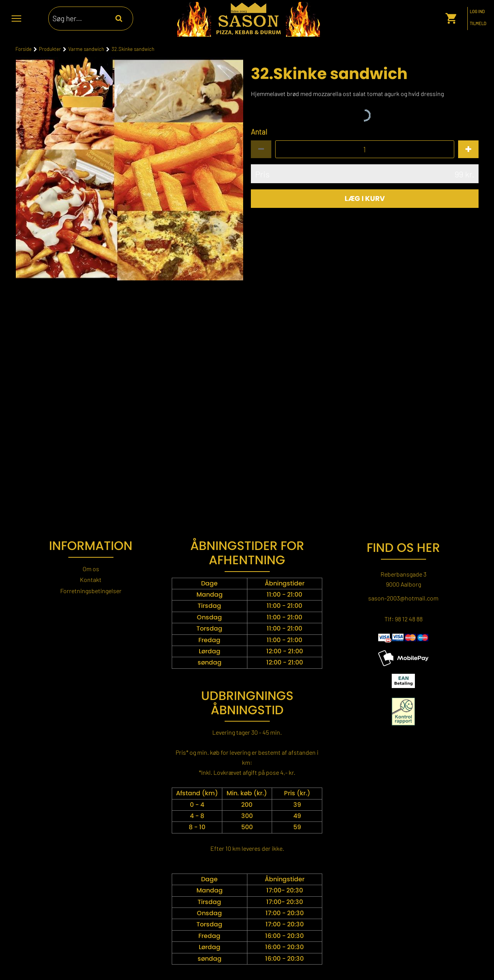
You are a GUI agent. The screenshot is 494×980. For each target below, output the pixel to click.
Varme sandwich (86, 49)
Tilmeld (478, 24)
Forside (24, 49)
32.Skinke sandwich (133, 49)
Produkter (50, 49)
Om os (91, 569)
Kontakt (91, 579)
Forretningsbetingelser (91, 591)
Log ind (477, 12)
